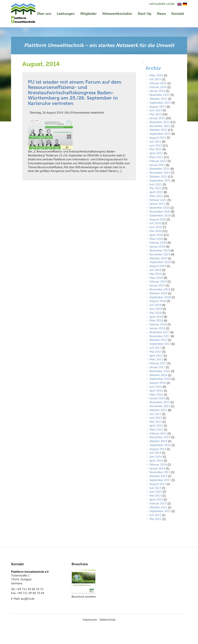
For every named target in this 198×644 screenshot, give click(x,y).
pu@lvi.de (28, 599)
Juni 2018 (156, 309)
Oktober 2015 (158, 410)
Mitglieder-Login (161, 4)
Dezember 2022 (160, 122)
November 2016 (160, 371)
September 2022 (160, 134)
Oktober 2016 (158, 375)
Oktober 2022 (158, 130)
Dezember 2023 (160, 95)
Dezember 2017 (160, 332)
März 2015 (156, 429)
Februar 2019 (158, 281)
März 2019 (156, 278)
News (161, 14)
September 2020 (160, 215)
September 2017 (160, 344)
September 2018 (160, 297)
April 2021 (156, 192)
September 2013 (160, 480)
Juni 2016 (156, 387)
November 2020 (160, 211)
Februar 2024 (158, 87)
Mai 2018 (156, 313)
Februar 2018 (158, 324)
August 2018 (158, 301)
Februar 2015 (158, 433)
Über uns (44, 14)
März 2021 (156, 196)
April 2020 (156, 235)
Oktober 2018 (158, 293)
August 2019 (158, 266)
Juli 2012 (155, 515)
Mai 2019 (156, 274)
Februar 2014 (158, 464)
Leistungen (66, 14)
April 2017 (156, 355)
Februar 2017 (158, 363)
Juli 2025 (155, 79)
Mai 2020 (156, 231)
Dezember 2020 (160, 207)
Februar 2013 (158, 503)
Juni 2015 (156, 418)
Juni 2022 (156, 145)
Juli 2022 (155, 141)
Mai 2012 (156, 519)
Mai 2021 (156, 188)
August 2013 (158, 484)
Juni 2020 (156, 227)
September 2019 (160, 262)
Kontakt (178, 14)
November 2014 (160, 437)
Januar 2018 (157, 328)
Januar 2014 (157, 468)
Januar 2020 (157, 246)
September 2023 (160, 103)
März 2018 (156, 320)
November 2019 (160, 254)
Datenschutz (108, 619)
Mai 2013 (156, 495)
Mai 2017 (155, 352)
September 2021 (160, 180)
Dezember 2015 (160, 402)
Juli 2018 (155, 305)
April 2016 (156, 390)
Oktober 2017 (158, 340)
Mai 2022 (156, 149)
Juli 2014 (155, 453)
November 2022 (160, 126)
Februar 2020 (158, 242)
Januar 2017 (157, 367)
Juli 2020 (155, 223)
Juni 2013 (156, 492)
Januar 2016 (157, 398)
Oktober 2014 (158, 441)
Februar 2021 (158, 200)
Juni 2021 (156, 184)
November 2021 (160, 173)
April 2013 (156, 499)
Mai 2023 (156, 114)
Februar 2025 (158, 83)
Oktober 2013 (158, 476)
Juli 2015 (155, 414)
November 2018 (160, 289)
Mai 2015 (156, 422)
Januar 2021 (157, 204)
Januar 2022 (157, 165)
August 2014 (158, 449)
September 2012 (160, 511)
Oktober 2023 (158, 99)
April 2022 (156, 153)
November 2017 (160, 336)
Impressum (90, 619)
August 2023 (158, 106)
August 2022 (158, 138)
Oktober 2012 (158, 507)
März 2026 (156, 75)
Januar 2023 (157, 118)
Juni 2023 (156, 110)
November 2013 (160, 472)
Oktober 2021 (158, 176)
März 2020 (156, 239)
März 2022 (156, 157)
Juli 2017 (155, 348)
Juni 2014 (156, 457)
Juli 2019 (155, 270)
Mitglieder (89, 14)
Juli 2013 (155, 488)
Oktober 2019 (158, 258)
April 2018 (156, 317)
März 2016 (156, 394)
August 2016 (158, 383)
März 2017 (156, 359)
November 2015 (160, 406)
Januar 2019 (157, 285)
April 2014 (156, 460)
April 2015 (156, 425)
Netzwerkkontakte (117, 14)
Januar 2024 (157, 91)
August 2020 (158, 219)
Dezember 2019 (160, 250)
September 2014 (160, 445)
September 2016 (160, 379)
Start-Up (145, 14)
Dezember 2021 (160, 169)
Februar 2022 (158, 161)
